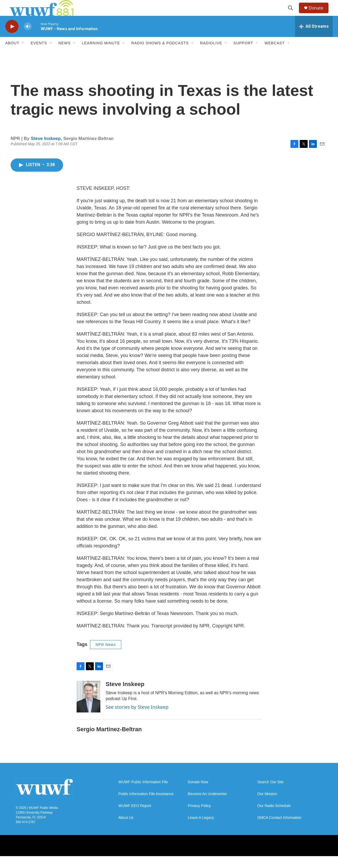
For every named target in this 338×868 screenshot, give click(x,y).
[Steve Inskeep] (88, 709)
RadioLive (211, 55)
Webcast (275, 55)
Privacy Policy (199, 818)
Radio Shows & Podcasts (160, 55)
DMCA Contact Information (280, 830)
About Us (126, 830)
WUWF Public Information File (143, 794)
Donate (319, 14)
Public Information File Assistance (146, 806)
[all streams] (314, 38)
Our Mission (267, 806)
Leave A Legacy (201, 830)
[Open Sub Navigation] (23, 55)
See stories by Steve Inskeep (137, 719)
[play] (12, 38)
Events (39, 55)
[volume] (28, 38)
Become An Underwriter (207, 806)
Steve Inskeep (46, 150)
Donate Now (198, 794)
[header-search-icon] (293, 14)
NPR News (106, 656)
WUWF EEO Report (135, 818)
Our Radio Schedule (274, 818)
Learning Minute (101, 55)
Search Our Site (271, 794)
